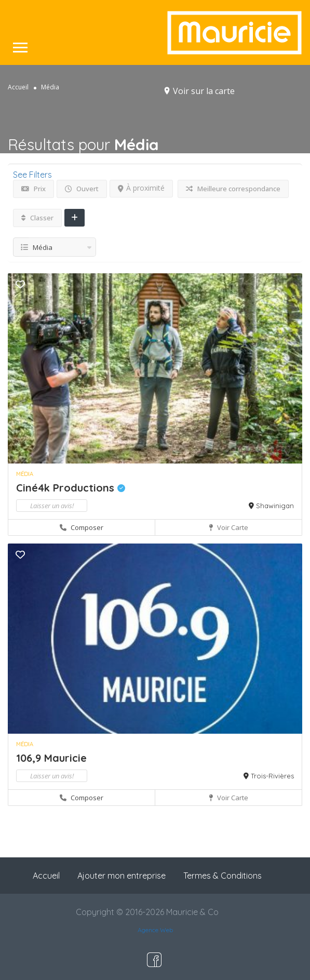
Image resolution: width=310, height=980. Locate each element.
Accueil (18, 87)
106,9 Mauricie (51, 758)
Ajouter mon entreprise (122, 876)
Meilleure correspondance (233, 189)
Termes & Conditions (223, 876)
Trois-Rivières (272, 776)
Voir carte (228, 527)
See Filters (32, 175)
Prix (33, 189)
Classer (37, 218)
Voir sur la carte (204, 91)
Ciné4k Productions (71, 488)
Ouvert (82, 189)
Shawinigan (275, 506)
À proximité (141, 188)
